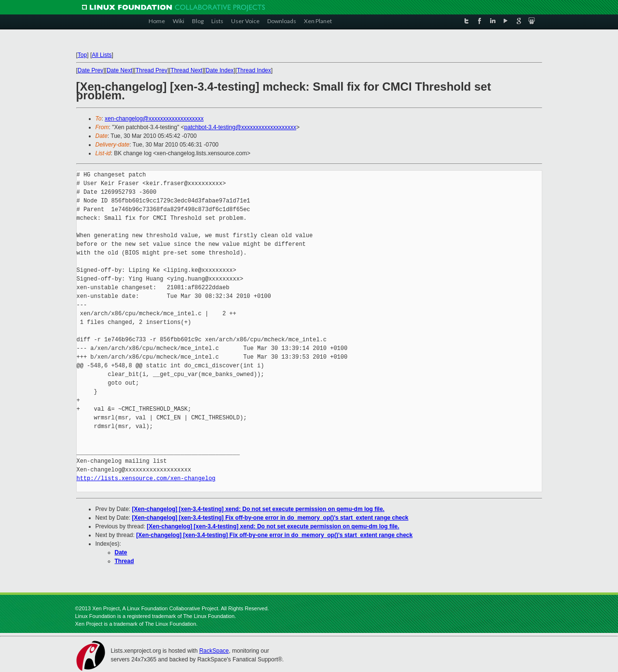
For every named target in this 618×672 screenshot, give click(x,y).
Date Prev (90, 70)
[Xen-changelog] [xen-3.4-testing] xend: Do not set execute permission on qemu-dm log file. (258, 509)
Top (82, 55)
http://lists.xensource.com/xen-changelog (146, 478)
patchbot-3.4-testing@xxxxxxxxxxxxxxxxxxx (240, 127)
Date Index (220, 70)
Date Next (119, 70)
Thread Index (254, 70)
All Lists (102, 55)
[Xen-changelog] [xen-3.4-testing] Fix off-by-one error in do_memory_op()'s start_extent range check (270, 518)
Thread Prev (151, 70)
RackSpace (214, 651)
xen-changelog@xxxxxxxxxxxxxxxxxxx (154, 119)
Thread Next (187, 70)
